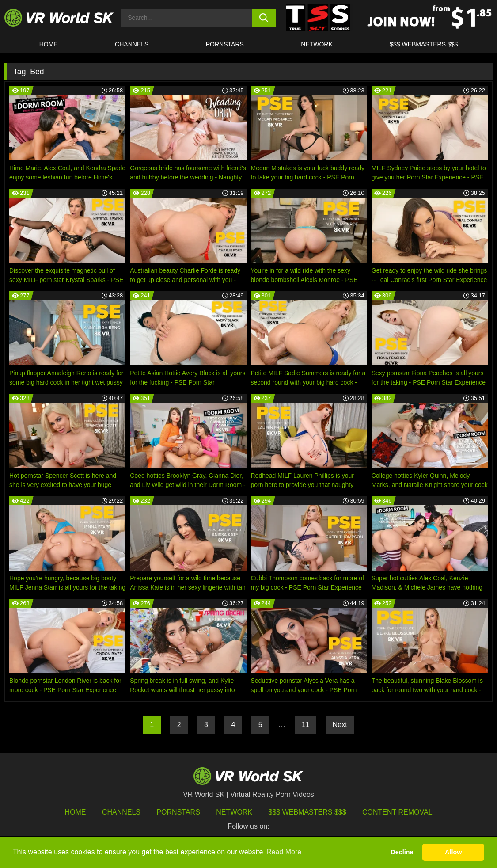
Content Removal (397, 812)
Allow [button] (453, 852)
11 (306, 725)
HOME (49, 44)
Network (317, 44)
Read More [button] (284, 852)
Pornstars (225, 44)
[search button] (264, 18)
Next (340, 725)
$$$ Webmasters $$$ (307, 812)
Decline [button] (402, 852)
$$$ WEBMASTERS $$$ (424, 44)
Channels (132, 44)
